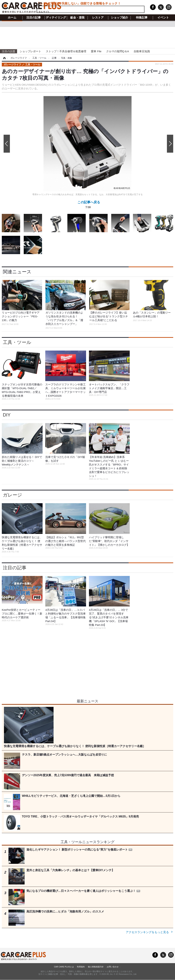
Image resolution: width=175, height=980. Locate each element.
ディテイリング (56, 18)
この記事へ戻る (89, 205)
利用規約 (81, 967)
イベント (163, 18)
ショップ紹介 (119, 18)
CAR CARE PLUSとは (64, 967)
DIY (7, 415)
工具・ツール (17, 342)
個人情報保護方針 (96, 967)
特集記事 (142, 18)
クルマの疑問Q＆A (118, 51)
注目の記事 (34, 18)
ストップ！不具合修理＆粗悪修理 (66, 51)
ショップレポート (30, 51)
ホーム (12, 18)
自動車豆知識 (142, 51)
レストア (98, 18)
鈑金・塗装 (77, 18)
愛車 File (96, 51)
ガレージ (12, 495)
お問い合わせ (113, 967)
